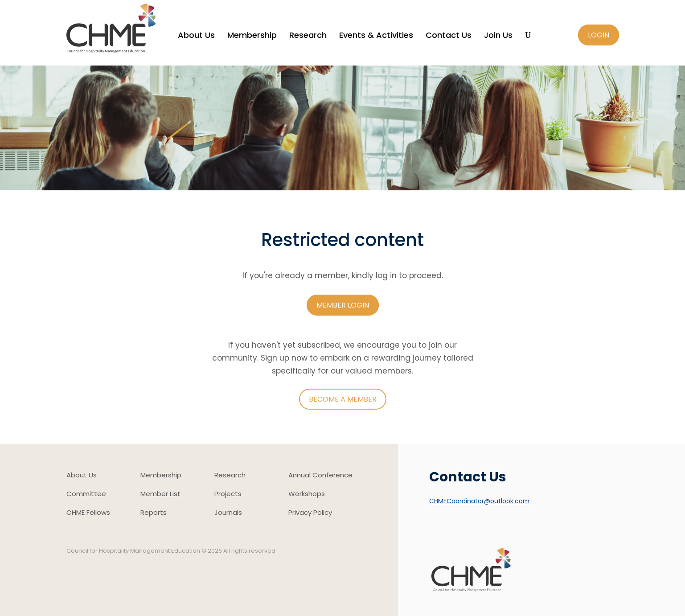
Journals (228, 513)
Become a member (343, 399)
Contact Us (449, 36)
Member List (160, 495)
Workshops (307, 495)
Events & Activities (376, 36)
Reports (154, 513)
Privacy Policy (310, 513)
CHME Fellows (88, 513)
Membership (252, 36)
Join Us (498, 36)
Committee (86, 495)
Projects (228, 495)
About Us (196, 36)
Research (308, 36)
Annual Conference (320, 476)
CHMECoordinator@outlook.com (479, 501)
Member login (343, 305)
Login (599, 35)
